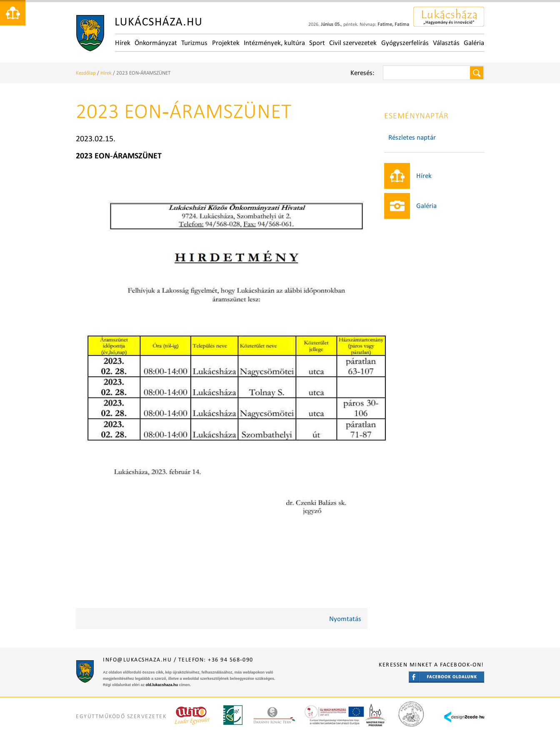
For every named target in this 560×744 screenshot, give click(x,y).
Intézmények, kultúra (274, 43)
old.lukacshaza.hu (162, 685)
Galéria (474, 43)
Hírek (123, 43)
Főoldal (139, 33)
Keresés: (362, 73)
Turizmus (194, 43)
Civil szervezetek (353, 43)
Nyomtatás (345, 619)
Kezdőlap (86, 73)
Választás (446, 43)
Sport (317, 43)
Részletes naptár (412, 137)
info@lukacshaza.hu (137, 660)
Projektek (226, 43)
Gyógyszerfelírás (405, 43)
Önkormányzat (156, 43)
